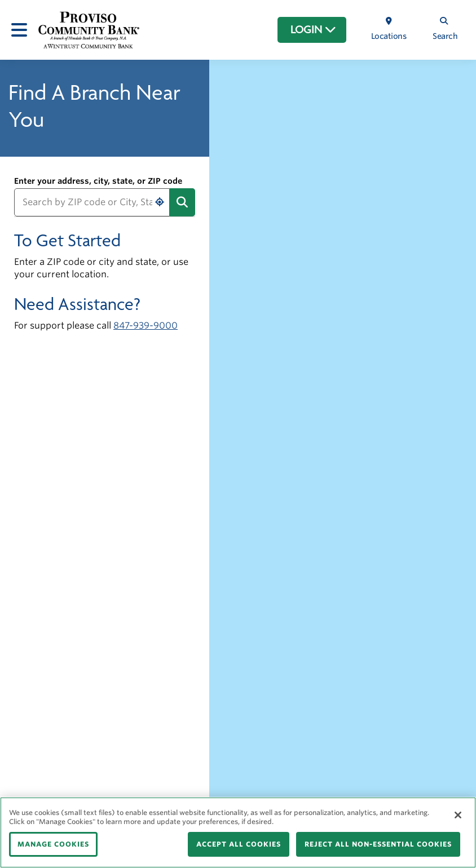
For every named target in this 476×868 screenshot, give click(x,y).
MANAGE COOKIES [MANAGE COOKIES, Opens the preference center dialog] (53, 844)
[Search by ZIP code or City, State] (92, 202)
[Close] (458, 815)
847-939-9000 (146, 325)
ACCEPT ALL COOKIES (239, 844)
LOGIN (313, 30)
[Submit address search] (182, 202)
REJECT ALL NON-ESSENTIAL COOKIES (378, 844)
